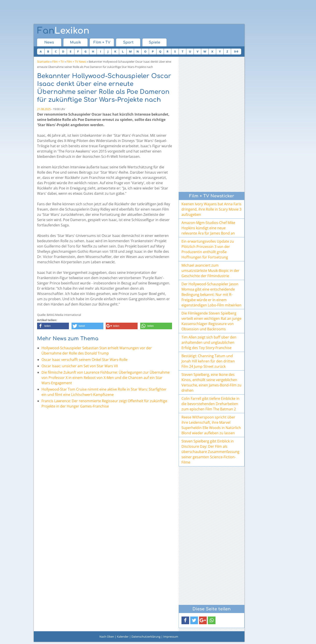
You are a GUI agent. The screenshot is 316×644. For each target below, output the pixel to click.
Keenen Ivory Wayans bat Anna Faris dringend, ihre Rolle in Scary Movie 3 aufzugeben (211, 209)
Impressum (171, 637)
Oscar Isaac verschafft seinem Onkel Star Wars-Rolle (84, 360)
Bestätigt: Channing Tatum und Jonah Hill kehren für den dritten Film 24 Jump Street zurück (208, 361)
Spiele (154, 42)
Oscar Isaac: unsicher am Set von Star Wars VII (80, 366)
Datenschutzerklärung (146, 637)
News (49, 42)
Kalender (123, 637)
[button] (53, 326)
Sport (128, 42)
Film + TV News (76, 62)
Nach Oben (107, 637)
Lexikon (63, 31)
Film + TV (102, 42)
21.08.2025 (44, 109)
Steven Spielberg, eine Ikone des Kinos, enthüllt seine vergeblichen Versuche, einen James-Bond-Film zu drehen (211, 382)
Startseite (43, 62)
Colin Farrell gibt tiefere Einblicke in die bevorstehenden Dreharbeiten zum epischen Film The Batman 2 (210, 404)
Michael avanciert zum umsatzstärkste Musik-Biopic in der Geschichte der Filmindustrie (210, 271)
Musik (75, 42)
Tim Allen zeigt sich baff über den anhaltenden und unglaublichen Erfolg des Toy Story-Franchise (209, 342)
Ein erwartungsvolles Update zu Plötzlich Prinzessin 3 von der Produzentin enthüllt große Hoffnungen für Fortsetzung (208, 249)
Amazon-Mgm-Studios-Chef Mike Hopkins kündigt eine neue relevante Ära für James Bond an (208, 228)
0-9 (236, 51)
